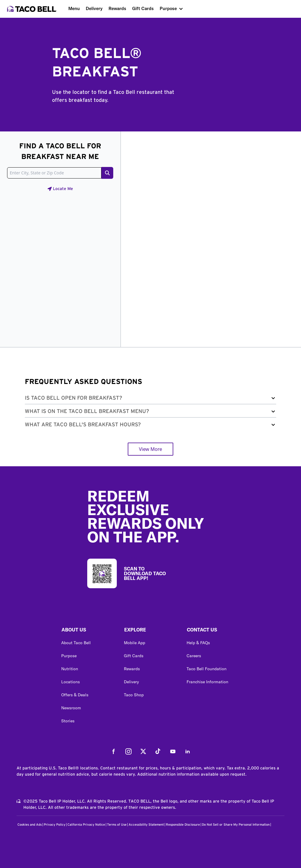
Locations (71, 682)
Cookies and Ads (30, 825)
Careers (194, 656)
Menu (74, 8)
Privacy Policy (55, 825)
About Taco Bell (76, 643)
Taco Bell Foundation (207, 669)
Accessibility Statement (146, 825)
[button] (150, 399)
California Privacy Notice (86, 825)
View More (151, 449)
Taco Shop (134, 695)
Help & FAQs (198, 643)
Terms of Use (117, 825)
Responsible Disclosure (183, 825)
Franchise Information (207, 682)
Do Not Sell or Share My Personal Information (236, 825)
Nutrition (70, 669)
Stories (68, 721)
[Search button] (107, 173)
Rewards (117, 8)
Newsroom (71, 708)
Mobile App (135, 643)
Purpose (168, 8)
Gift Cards (143, 8)
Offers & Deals (75, 695)
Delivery (94, 8)
